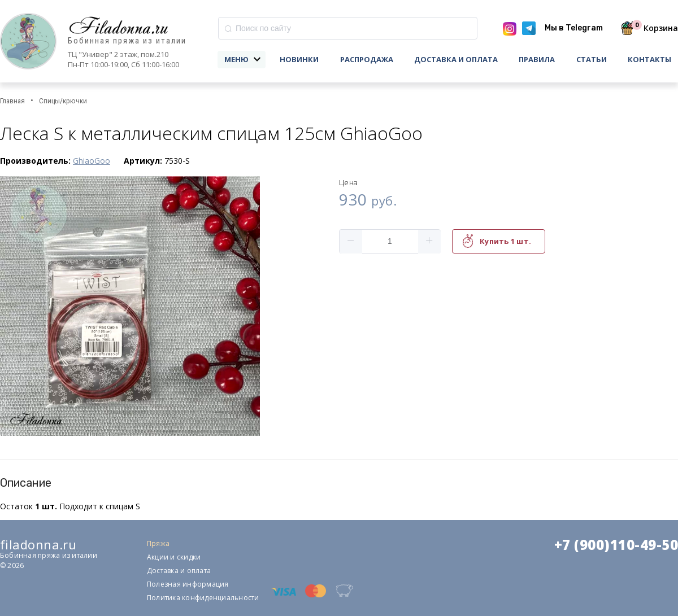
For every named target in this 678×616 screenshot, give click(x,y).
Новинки (299, 59)
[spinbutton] (390, 241)
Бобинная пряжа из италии (127, 41)
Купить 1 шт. (505, 241)
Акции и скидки (174, 557)
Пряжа (158, 543)
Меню (236, 59)
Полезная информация (188, 584)
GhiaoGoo (92, 161)
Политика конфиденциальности (203, 598)
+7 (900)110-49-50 (616, 545)
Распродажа (367, 59)
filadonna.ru (38, 544)
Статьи (592, 59)
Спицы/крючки (63, 101)
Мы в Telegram (574, 28)
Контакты (649, 59)
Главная (12, 101)
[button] (351, 242)
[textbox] (348, 28)
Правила (537, 59)
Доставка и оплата (456, 59)
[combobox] (348, 28)
